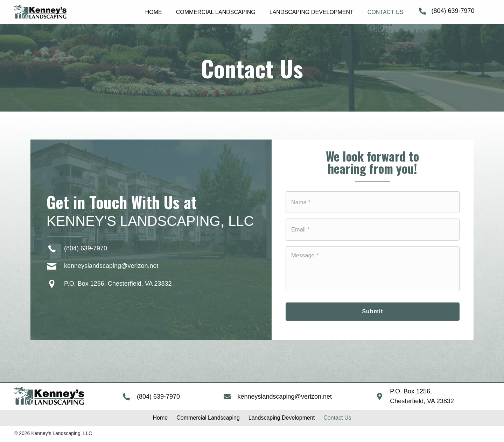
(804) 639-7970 (453, 11)
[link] (154, 11)
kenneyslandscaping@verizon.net (111, 266)
